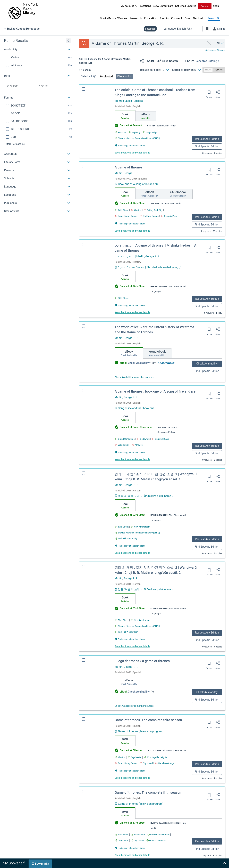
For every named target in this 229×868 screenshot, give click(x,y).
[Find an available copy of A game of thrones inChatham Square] (149, 216)
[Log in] (219, 29)
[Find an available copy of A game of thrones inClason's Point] (169, 216)
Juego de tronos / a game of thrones (142, 661)
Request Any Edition (207, 139)
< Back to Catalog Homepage (22, 29)
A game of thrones (129, 167)
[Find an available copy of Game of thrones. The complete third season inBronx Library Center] (126, 763)
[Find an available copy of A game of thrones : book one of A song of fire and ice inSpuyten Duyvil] (161, 439)
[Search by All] (220, 43)
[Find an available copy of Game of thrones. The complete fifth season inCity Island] (137, 840)
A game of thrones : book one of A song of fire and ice (155, 391)
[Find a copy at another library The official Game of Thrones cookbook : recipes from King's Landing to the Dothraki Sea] (130, 145)
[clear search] (209, 43)
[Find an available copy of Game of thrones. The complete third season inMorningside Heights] (156, 757)
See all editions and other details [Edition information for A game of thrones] (132, 231)
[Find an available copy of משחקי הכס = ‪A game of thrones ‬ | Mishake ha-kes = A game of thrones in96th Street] (122, 298)
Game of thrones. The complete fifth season (148, 792)
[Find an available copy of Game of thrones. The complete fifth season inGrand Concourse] (156, 840)
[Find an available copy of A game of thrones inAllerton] (136, 210)
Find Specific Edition (207, 146)
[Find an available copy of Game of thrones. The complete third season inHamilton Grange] (165, 763)
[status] (108, 61)
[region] (37, 125)
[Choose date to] (55, 86)
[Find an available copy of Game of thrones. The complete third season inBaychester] (135, 757)
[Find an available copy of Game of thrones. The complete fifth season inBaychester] (138, 834)
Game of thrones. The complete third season (148, 720)
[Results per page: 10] (154, 70)
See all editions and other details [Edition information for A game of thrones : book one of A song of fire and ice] (132, 459)
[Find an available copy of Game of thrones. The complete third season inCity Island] (146, 763)
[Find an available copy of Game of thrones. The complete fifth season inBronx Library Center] (159, 834)
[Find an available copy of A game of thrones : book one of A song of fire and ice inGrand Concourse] (125, 439)
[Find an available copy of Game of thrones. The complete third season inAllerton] (120, 757)
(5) (15, 144)
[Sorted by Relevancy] (186, 70)
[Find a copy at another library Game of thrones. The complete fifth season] (130, 848)
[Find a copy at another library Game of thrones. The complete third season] (130, 770)
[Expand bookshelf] (224, 863)
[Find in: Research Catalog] (210, 61)
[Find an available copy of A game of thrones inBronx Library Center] (126, 216)
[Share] (147, 61)
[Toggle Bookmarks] (207, 29)
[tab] (125, 115)
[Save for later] (209, 93)
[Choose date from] (22, 86)
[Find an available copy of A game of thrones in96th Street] (122, 210)
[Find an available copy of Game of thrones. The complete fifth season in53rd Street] (122, 834)
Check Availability (207, 363)
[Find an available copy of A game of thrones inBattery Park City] (153, 210)
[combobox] (147, 43)
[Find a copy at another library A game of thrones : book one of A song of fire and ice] (130, 452)
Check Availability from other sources (134, 377)
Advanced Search (215, 50)
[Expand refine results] (68, 40)
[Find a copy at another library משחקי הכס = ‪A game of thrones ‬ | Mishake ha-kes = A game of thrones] (130, 305)
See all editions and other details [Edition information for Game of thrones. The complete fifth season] (132, 855)
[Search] (84, 43)
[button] (37, 49)
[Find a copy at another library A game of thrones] (130, 223)
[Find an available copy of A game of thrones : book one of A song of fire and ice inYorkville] (137, 445)
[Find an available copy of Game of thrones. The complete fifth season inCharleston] (122, 840)
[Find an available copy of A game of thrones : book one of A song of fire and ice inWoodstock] (122, 445)
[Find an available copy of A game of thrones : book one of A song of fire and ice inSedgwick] (143, 439)
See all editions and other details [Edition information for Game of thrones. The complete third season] (132, 778)
